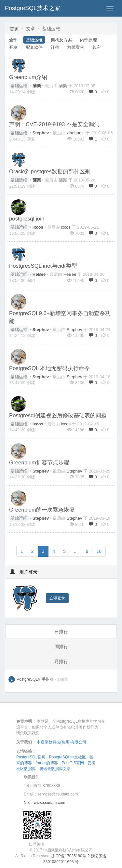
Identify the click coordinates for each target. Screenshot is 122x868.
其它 (97, 47)
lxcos (66, 227)
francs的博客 (47, 763)
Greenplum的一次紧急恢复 (42, 510)
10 (99, 551)
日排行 (61, 632)
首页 (14, 29)
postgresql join (27, 219)
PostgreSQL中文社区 (68, 757)
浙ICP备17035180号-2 (70, 856)
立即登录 (57, 598)
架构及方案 (61, 40)
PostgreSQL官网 (31, 757)
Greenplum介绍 (28, 77)
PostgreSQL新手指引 (35, 679)
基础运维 (34, 40)
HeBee (70, 274)
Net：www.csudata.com (44, 803)
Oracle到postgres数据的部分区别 (50, 172)
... (76, 551)
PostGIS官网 (73, 763)
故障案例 (76, 47)
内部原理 (88, 40)
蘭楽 (63, 86)
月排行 (61, 661)
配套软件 (34, 47)
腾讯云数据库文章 (55, 769)
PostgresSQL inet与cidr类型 (43, 266)
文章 (31, 29)
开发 (13, 47)
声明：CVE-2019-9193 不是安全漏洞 (54, 124)
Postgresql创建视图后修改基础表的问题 (58, 415)
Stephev (75, 330)
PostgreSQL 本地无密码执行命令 (49, 368)
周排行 (61, 647)
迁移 (55, 47)
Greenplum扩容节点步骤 (39, 463)
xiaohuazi (76, 133)
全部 (13, 40)
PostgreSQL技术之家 (33, 8)
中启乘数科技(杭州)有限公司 (61, 742)
